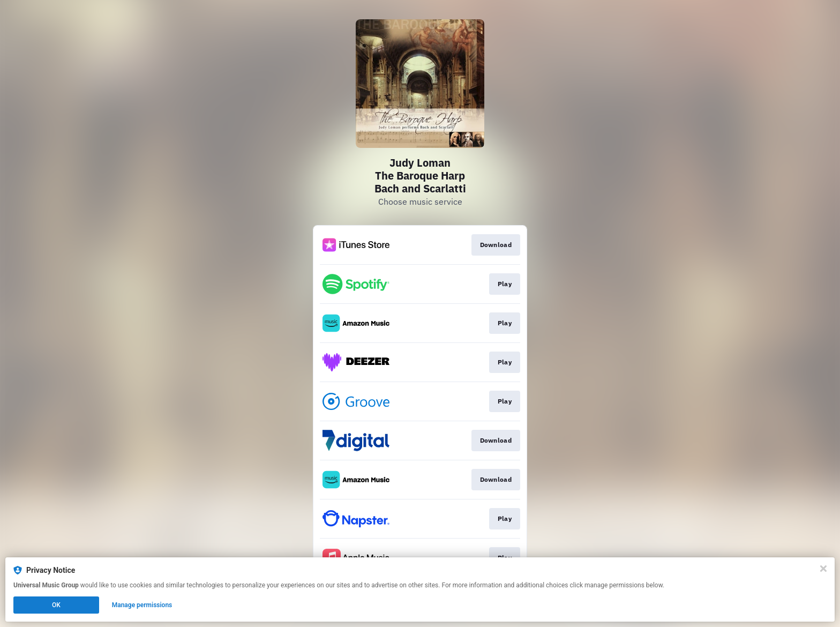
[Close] (823, 569)
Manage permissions (142, 605)
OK (56, 605)
